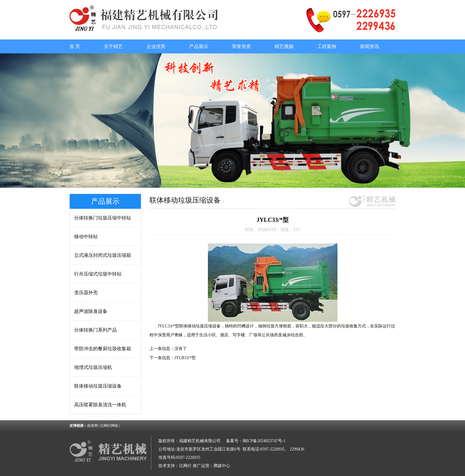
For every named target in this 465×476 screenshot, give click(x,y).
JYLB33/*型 (185, 358)
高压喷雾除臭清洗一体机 (100, 405)
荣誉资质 (241, 46)
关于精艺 (113, 46)
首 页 (75, 46)
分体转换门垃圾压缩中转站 (103, 218)
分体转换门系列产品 (95, 330)
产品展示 (199, 46)
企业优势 (156, 46)
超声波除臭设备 (91, 311)
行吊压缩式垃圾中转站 (98, 274)
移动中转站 (86, 237)
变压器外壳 (86, 293)
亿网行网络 (109, 426)
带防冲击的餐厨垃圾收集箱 (103, 349)
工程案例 (327, 46)
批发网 (93, 426)
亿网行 (185, 466)
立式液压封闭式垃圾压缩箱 (103, 255)
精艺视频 (284, 46)
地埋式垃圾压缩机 (93, 367)
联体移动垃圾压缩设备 (98, 386)
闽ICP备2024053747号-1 (264, 441)
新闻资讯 (370, 46)
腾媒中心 (222, 466)
